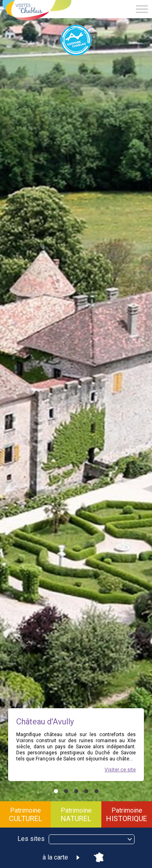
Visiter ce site (120, 770)
